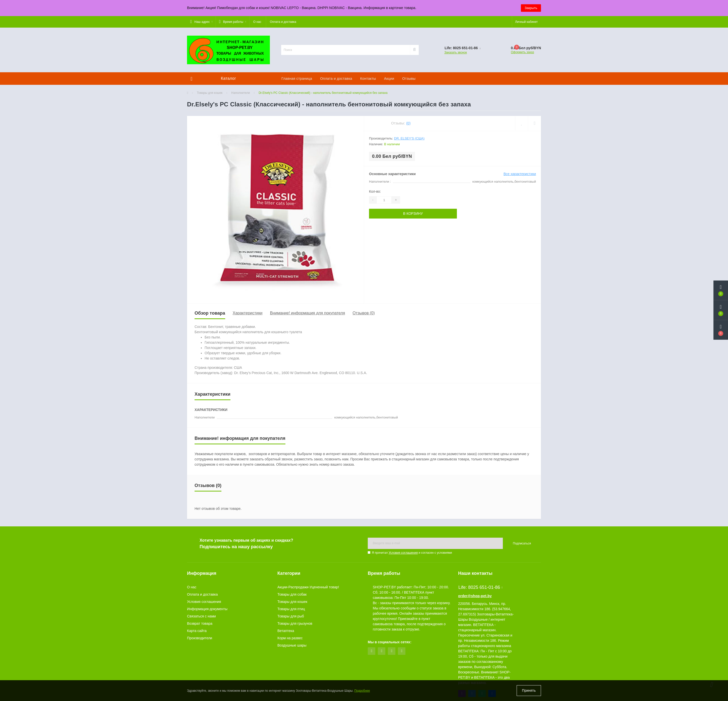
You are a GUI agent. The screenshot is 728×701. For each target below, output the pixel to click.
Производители (200, 638)
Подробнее (362, 691)
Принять (529, 690)
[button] (201, 22)
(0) (408, 123)
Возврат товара (200, 623)
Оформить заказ (522, 52)
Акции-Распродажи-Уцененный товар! (308, 587)
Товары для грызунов (295, 623)
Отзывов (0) (363, 313)
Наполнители (240, 93)
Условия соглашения (403, 553)
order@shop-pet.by (475, 596)
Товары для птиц (291, 609)
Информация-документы (207, 609)
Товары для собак (292, 594)
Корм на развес (290, 638)
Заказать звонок (456, 52)
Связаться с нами (201, 616)
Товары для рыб (291, 616)
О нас (257, 22)
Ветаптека (286, 631)
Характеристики (248, 313)
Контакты (368, 79)
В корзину (413, 214)
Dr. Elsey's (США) (409, 138)
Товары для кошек (210, 93)
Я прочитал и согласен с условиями (412, 553)
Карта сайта (197, 631)
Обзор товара (210, 313)
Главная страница (297, 79)
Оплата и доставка (283, 22)
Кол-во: (375, 191)
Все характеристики (520, 174)
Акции (389, 79)
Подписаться (522, 543)
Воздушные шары (292, 645)
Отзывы (409, 79)
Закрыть (531, 8)
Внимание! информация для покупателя (307, 313)
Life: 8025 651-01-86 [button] (480, 587)
